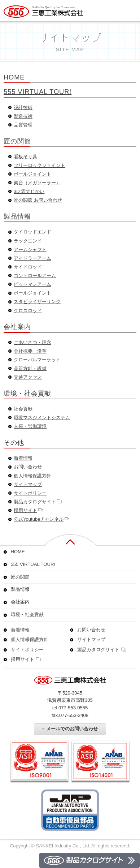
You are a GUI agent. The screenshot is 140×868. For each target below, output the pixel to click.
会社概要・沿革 (30, 351)
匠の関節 (17, 141)
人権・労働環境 (30, 426)
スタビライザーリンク (37, 302)
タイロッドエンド (32, 232)
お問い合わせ (28, 467)
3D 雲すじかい (29, 191)
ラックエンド (28, 241)
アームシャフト (30, 250)
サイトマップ (28, 484)
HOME (14, 77)
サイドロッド (28, 267)
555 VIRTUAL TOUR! (38, 92)
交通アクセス (28, 377)
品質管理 (23, 125)
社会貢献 (23, 409)
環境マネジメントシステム (42, 418)
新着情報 (23, 458)
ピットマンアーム (32, 284)
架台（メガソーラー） (37, 183)
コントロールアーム (35, 276)
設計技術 (23, 108)
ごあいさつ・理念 (32, 342)
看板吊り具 (25, 157)
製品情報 (17, 216)
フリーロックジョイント (40, 165)
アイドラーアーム (32, 258)
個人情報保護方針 (32, 476)
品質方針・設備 (30, 368)
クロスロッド (28, 311)
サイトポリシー (30, 493)
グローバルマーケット (37, 360)
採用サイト (25, 510)
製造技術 (23, 116)
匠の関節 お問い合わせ (38, 200)
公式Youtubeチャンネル (39, 519)
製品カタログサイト (35, 502)
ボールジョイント (32, 174)
